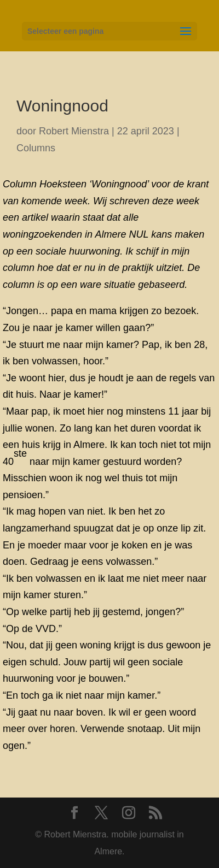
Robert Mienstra (74, 131)
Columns (36, 148)
